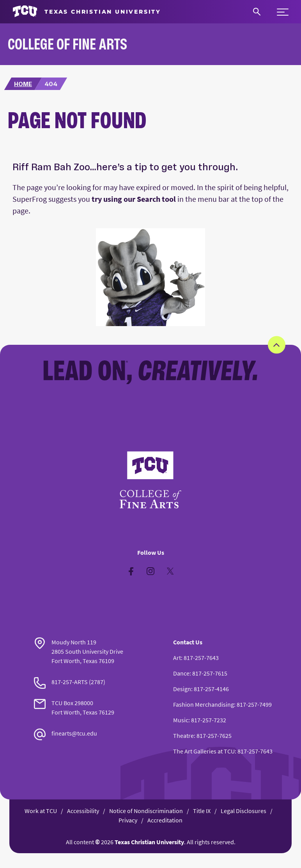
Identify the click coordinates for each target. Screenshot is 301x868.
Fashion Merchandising (204, 704)
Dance (181, 673)
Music (181, 720)
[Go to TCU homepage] (87, 11)
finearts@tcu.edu (74, 733)
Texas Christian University (149, 842)
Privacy (128, 820)
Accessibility (83, 811)
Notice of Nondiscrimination (146, 811)
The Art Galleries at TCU (204, 751)
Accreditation (165, 820)
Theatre (183, 736)
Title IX (202, 811)
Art (177, 658)
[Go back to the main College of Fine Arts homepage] (150, 480)
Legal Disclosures (243, 811)
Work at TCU (41, 811)
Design (182, 689)
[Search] (257, 12)
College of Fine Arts (67, 44)
